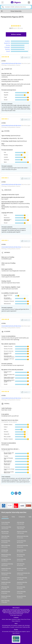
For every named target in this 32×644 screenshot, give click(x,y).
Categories (22, 517)
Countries (5, 517)
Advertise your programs (21, 631)
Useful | (25, 57)
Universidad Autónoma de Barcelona (11, 63)
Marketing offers (6, 627)
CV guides (12, 627)
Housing (8, 45)
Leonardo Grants (18, 627)
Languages (7, 47)
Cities (13, 517)
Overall (8, 51)
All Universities (5, 631)
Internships (27, 625)
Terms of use (24, 619)
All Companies (14, 625)
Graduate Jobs (21, 625)
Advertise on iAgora (16, 619)
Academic (7, 41)
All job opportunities (6, 625)
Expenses (8, 49)
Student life (7, 43)
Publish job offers (26, 627)
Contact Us (17, 621)
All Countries (12, 631)
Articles (3, 619)
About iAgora (9, 619)
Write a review (16, 34)
